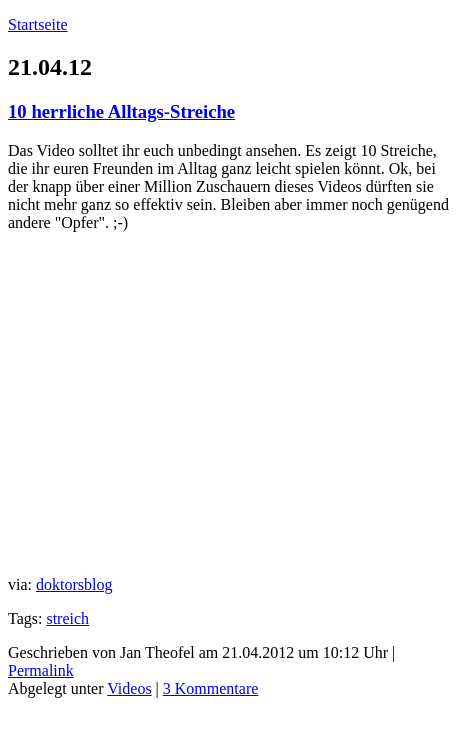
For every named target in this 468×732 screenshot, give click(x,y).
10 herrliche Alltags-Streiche (121, 111)
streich (67, 618)
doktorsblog (74, 584)
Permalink (41, 670)
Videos (129, 688)
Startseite (38, 24)
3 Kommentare (211, 688)
